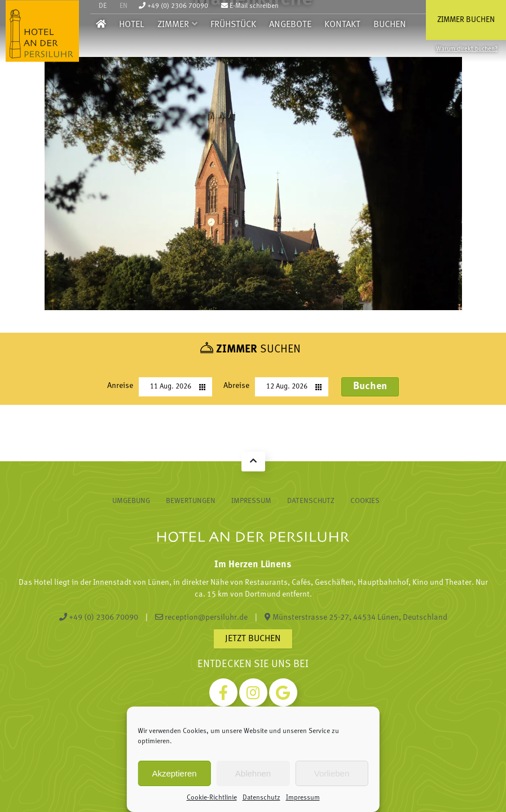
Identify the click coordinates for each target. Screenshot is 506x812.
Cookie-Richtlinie (212, 798)
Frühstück (233, 25)
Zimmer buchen (466, 20)
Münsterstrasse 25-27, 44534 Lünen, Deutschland (356, 617)
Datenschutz (261, 798)
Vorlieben (332, 773)
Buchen (390, 25)
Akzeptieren (174, 773)
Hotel (132, 25)
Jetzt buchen (253, 639)
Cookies (365, 501)
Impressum (303, 798)
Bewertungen (191, 501)
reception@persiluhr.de (201, 617)
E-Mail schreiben (250, 6)
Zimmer (173, 25)
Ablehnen (253, 773)
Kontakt (342, 25)
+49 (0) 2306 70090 (173, 6)
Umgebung (131, 501)
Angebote (290, 25)
